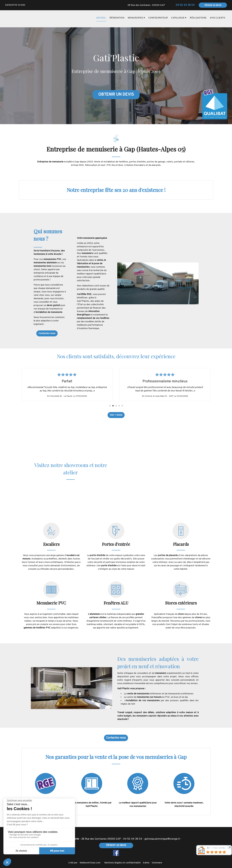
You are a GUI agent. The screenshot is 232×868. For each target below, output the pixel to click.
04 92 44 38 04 (133, 839)
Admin (146, 863)
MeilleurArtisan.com (90, 863)
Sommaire (157, 863)
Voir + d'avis (116, 415)
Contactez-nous (47, 333)
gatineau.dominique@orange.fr (162, 839)
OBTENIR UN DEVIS (116, 95)
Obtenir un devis (213, 5)
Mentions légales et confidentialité (122, 863)
